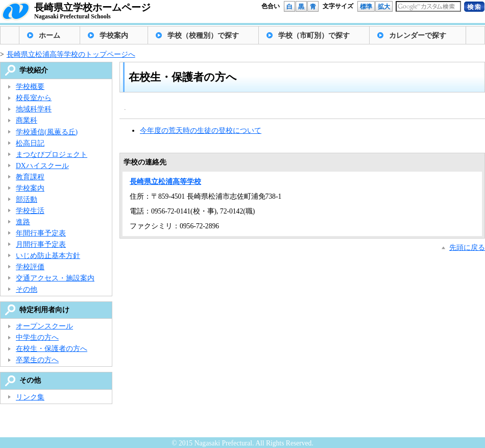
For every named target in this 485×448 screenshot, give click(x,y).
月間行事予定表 (41, 244)
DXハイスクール (42, 166)
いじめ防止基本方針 (48, 256)
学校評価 (30, 267)
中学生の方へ (37, 337)
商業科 (27, 120)
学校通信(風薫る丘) (47, 132)
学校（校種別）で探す (203, 36)
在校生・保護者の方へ (52, 349)
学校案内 (114, 36)
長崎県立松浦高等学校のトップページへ (71, 54)
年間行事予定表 (41, 233)
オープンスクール (44, 326)
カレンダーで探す (418, 36)
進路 (23, 222)
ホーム (50, 36)
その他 (27, 289)
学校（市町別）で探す (314, 36)
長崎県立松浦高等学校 (165, 182)
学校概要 (30, 87)
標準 (366, 7)
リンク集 (30, 397)
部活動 (27, 199)
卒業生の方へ (37, 360)
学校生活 (30, 211)
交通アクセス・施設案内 (55, 278)
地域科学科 (34, 109)
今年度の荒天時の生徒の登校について (201, 131)
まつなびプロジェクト (52, 155)
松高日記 (30, 143)
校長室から (34, 98)
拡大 (384, 7)
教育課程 (30, 177)
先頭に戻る (467, 247)
